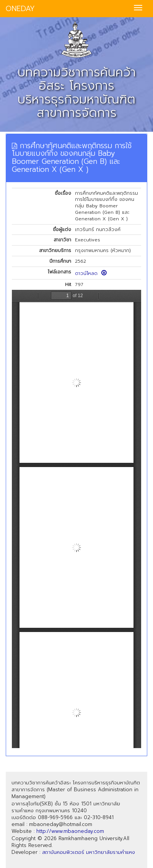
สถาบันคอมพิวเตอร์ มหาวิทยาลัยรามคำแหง (89, 852)
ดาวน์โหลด (91, 273)
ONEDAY (20, 9)
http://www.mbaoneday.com (70, 831)
